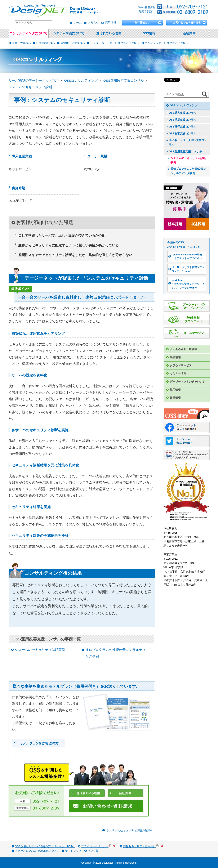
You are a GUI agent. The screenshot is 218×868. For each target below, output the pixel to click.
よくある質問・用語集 (183, 349)
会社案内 (189, 33)
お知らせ (93, 23)
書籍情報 (175, 398)
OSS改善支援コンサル (183, 133)
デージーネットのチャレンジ (188, 382)
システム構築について (69, 33)
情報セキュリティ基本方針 (144, 846)
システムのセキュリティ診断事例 (40, 650)
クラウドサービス (181, 365)
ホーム (78, 23)
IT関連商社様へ (46, 43)
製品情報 (175, 357)
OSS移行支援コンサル (183, 127)
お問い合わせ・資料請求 (187, 23)
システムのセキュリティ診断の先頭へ (130, 830)
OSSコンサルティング (184, 105)
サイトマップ (73, 851)
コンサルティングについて (28, 33)
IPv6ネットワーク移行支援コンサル (188, 142)
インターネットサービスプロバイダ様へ (115, 43)
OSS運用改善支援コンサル (185, 151)
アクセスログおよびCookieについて (37, 851)
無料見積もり (142, 23)
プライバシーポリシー (99, 846)
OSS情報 (149, 33)
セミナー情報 (178, 373)
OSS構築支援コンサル (183, 120)
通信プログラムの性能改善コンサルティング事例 (188, 171)
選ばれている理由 (109, 33)
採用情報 (111, 23)
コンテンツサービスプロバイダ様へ (167, 43)
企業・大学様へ (21, 43)
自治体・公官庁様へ (73, 43)
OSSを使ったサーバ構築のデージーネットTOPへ (45, 846)
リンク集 (93, 851)
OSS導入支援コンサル (183, 113)
